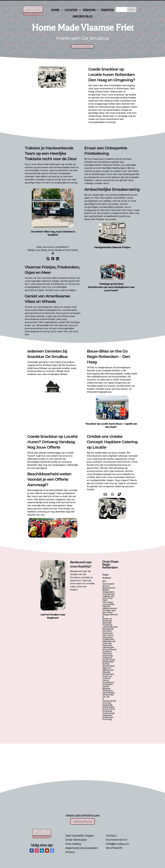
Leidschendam (95, 383)
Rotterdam (125, 75)
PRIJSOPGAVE (82, 821)
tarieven (130, 477)
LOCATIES (73, 10)
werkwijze (119, 477)
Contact (111, 836)
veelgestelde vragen (102, 480)
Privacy (70, 852)
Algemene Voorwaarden (82, 848)
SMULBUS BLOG (82, 17)
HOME (57, 10)
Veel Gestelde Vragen (80, 836)
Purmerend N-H (116, 840)
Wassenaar (116, 92)
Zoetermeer (102, 92)
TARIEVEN (107, 10)
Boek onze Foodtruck (82, 46)
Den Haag (98, 80)
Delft (116, 380)
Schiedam (125, 380)
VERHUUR (91, 10)
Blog (44, 250)
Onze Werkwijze (76, 840)
